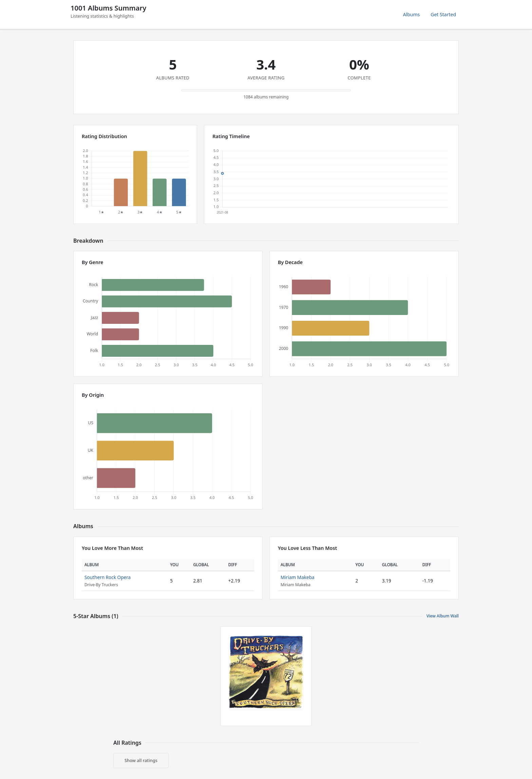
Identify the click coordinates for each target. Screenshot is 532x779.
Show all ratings (141, 760)
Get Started (443, 14)
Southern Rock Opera (108, 577)
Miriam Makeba (298, 577)
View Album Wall (443, 616)
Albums (412, 14)
